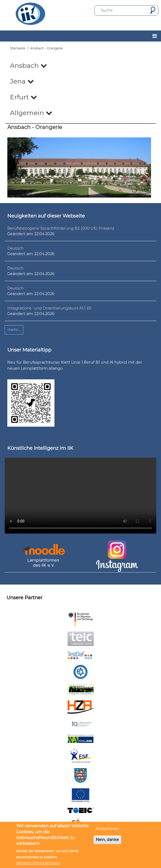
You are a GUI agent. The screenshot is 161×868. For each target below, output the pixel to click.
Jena (22, 81)
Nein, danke (107, 840)
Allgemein (31, 113)
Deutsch (15, 248)
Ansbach (29, 65)
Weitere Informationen (38, 863)
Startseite (18, 48)
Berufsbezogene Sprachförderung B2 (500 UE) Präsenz (61, 228)
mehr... (14, 330)
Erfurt (24, 97)
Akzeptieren (107, 829)
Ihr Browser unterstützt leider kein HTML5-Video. (80, 496)
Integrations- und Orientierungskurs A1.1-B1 (49, 308)
